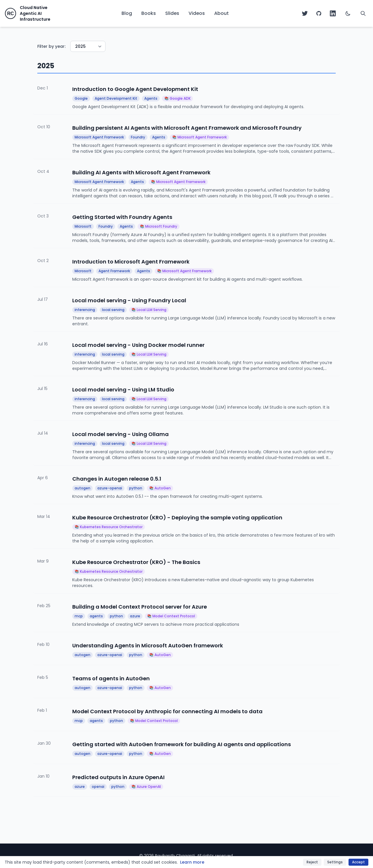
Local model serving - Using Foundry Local (129, 300)
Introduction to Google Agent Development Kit (135, 89)
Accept (358, 862)
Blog (127, 13)
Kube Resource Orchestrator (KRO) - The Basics (136, 562)
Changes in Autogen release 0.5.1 (117, 479)
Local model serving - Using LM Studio (123, 390)
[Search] (363, 13)
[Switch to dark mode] (348, 13)
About (221, 13)
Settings (335, 862)
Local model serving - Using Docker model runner (138, 345)
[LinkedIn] (333, 13)
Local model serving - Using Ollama (120, 434)
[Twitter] (305, 13)
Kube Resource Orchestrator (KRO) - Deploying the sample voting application (177, 518)
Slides (172, 13)
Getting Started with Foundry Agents (122, 217)
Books (149, 13)
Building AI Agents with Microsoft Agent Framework (141, 172)
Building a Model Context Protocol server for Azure (140, 607)
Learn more (192, 862)
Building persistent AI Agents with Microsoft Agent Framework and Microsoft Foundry (187, 128)
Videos (197, 13)
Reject (312, 862)
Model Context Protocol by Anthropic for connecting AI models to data (167, 711)
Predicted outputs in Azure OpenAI (118, 777)
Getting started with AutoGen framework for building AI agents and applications (182, 744)
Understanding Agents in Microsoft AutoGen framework (148, 645)
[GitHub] (319, 13)
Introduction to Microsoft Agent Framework (131, 262)
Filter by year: (51, 46)
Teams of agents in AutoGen (111, 678)
